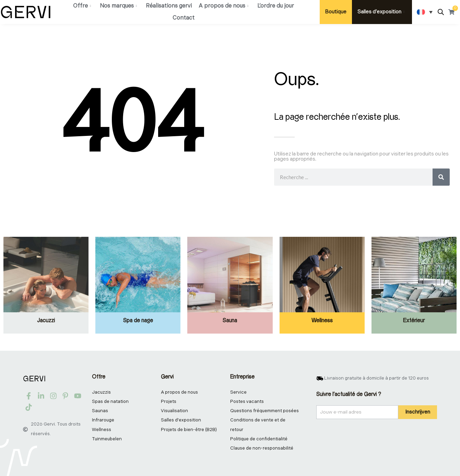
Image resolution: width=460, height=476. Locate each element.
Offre (82, 6)
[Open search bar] (441, 12)
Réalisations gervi (169, 6)
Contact (184, 18)
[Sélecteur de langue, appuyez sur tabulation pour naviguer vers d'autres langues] (425, 12)
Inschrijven (418, 412)
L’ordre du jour (276, 6)
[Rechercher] (441, 177)
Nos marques (118, 6)
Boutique (336, 12)
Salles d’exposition (381, 12)
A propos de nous (223, 6)
